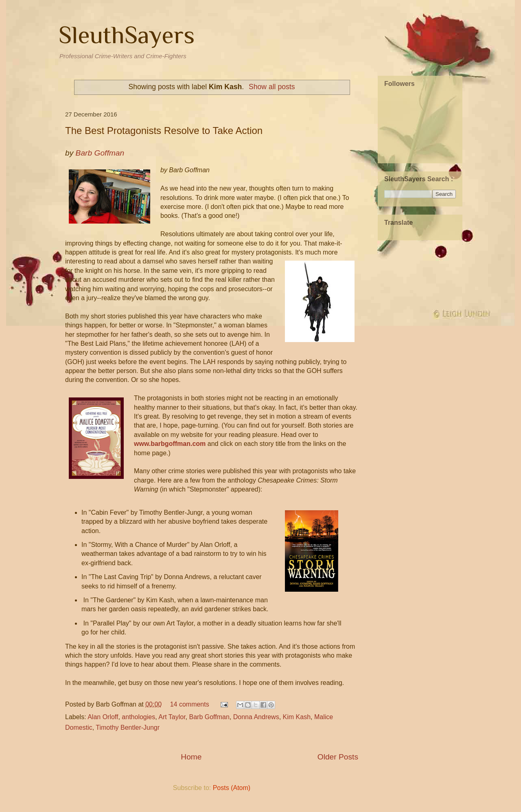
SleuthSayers (127, 35)
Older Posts (338, 757)
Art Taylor (172, 717)
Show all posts (272, 87)
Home (191, 757)
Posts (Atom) (232, 788)
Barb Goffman (209, 717)
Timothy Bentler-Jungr (128, 728)
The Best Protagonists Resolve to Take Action (164, 131)
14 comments (190, 704)
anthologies (138, 717)
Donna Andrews (256, 717)
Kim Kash (297, 717)
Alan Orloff (103, 717)
